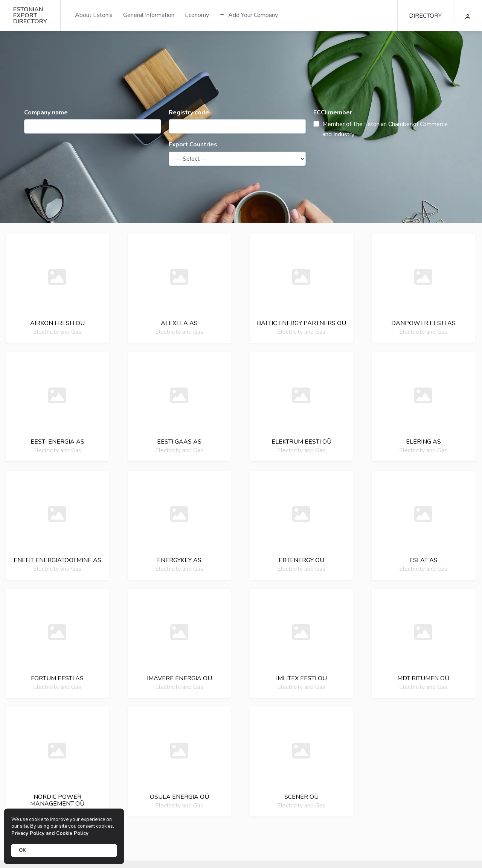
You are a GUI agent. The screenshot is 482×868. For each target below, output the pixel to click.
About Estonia (94, 15)
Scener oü (301, 797)
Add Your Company (249, 15)
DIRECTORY (425, 16)
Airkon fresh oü (57, 323)
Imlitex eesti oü (301, 678)
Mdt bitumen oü (423, 678)
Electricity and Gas (57, 332)
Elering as (423, 442)
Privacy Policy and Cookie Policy (50, 833)
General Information (149, 15)
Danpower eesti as (423, 323)
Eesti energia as (57, 442)
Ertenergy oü (301, 560)
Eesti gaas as (179, 442)
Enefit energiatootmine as (57, 560)
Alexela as (179, 323)
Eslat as (423, 560)
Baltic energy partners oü (301, 323)
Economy (197, 15)
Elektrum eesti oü (301, 442)
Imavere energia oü (179, 678)
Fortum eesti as (57, 678)
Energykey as (179, 560)
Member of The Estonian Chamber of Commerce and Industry (385, 129)
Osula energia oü (179, 797)
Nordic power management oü (57, 800)
